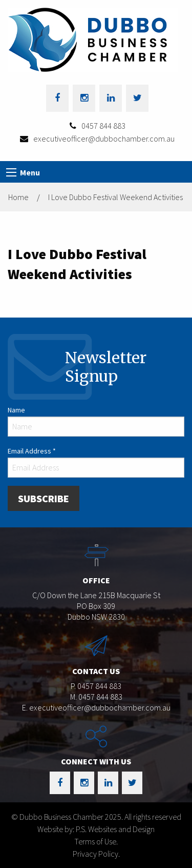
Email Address (32, 451)
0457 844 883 (103, 126)
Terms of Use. (96, 841)
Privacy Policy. (96, 854)
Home (18, 197)
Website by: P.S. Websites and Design (96, 829)
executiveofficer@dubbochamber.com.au (104, 139)
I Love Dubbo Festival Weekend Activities (115, 197)
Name (16, 410)
